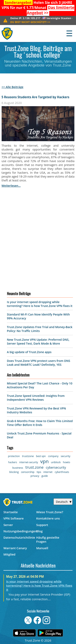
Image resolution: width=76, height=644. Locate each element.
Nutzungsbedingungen (20, 531)
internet (48, 472)
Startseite (11, 512)
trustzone (28, 456)
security (66, 456)
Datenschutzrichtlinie (19, 537)
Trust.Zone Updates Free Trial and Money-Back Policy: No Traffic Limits (40, 329)
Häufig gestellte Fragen (48, 539)
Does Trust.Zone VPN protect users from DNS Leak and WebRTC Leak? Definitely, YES (39, 363)
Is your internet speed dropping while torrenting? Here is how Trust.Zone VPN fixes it (40, 304)
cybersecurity (56, 467)
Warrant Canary (15, 548)
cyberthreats (62, 472)
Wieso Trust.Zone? (50, 512)
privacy (35, 476)
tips (39, 472)
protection (14, 456)
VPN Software (14, 518)
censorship (28, 472)
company (53, 456)
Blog (40, 531)
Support (42, 525)
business (18, 468)
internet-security (29, 462)
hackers (13, 462)
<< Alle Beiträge (13, 87)
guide (45, 476)
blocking (14, 472)
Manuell (42, 548)
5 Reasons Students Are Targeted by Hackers (36, 97)
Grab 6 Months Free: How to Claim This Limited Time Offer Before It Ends (40, 423)
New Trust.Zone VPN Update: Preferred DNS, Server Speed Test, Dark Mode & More (38, 342)
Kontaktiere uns (48, 518)
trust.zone (34, 467)
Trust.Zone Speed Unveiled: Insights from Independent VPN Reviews (36, 398)
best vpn (41, 456)
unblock (56, 462)
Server (8, 525)
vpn (44, 461)
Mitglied (9, 554)
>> (50, 10)
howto (67, 462)
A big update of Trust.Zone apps (29, 352)
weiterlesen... (11, 186)
